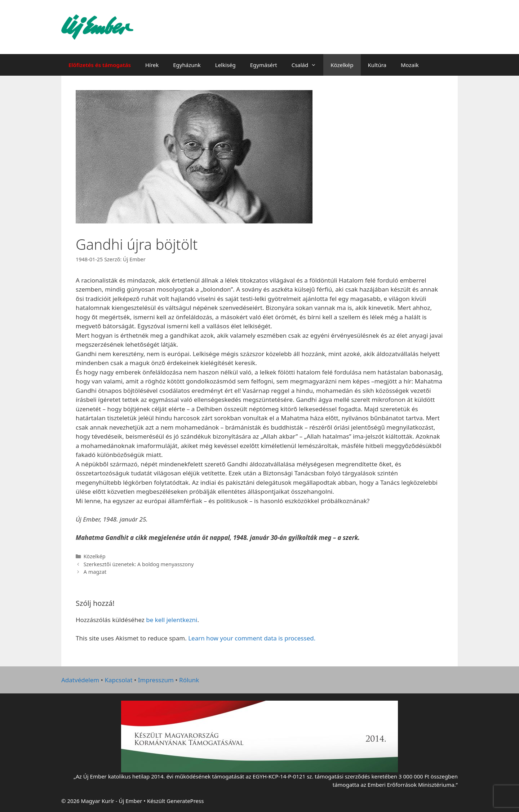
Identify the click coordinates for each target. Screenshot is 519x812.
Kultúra (377, 65)
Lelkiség (225, 65)
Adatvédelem (80, 680)
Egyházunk (187, 65)
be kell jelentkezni (172, 620)
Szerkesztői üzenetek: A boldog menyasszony (139, 564)
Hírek (152, 65)
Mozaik (410, 65)
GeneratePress (185, 801)
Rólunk (189, 680)
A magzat (95, 572)
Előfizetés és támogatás (100, 65)
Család (308, 65)
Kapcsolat (118, 680)
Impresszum (156, 680)
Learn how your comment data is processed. (252, 638)
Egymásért (264, 65)
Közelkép (342, 65)
